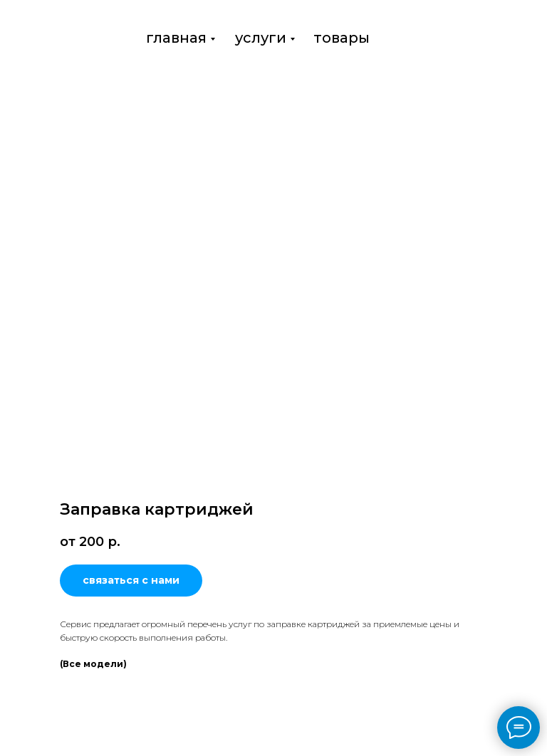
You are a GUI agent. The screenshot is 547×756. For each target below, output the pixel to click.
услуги (261, 38)
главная (176, 38)
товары (342, 38)
